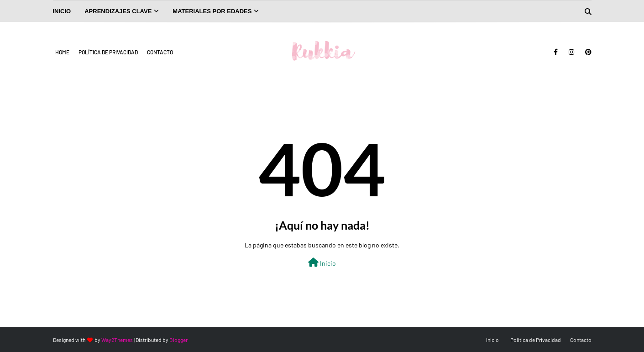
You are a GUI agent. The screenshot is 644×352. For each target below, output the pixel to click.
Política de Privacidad (108, 52)
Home (62, 52)
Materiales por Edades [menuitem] (212, 11)
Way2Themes (117, 340)
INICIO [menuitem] (62, 11)
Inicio (322, 263)
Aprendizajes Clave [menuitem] (118, 11)
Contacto (160, 52)
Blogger (178, 340)
